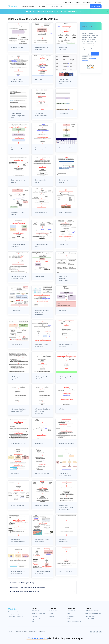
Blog (33, 622)
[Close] (107, 11)
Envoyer (95, 54)
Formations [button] (87, 2)
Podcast (98, 2)
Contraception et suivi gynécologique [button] (23, 583)
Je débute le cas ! (74, 11)
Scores (42, 6)
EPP (69, 613)
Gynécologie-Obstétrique (37, 632)
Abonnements (68, 2)
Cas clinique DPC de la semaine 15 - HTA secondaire (50, 11)
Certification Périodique (74, 622)
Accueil (10, 632)
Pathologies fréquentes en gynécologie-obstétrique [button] (28, 587)
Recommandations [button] (27, 6)
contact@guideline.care (93, 613)
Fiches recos (53, 611)
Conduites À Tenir (21, 632)
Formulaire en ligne (92, 611)
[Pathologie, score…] (68, 6)
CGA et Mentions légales (38, 613)
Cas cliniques (71, 611)
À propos (34, 616)
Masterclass (71, 616)
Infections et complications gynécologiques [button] (25, 592)
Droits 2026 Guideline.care (16, 617)
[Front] (13, 6)
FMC (69, 619)
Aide (78, 2)
